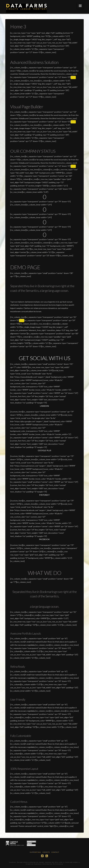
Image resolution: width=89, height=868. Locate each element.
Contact (55, 852)
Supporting (35, 852)
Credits (46, 852)
